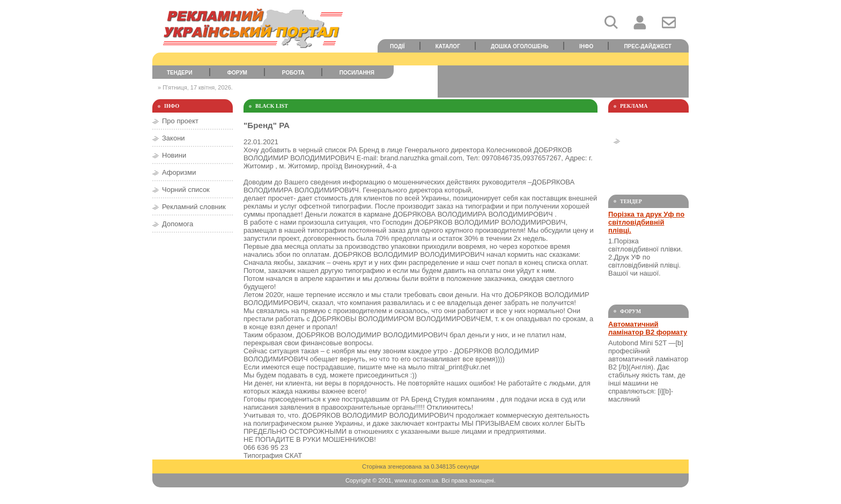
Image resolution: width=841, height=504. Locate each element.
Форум (237, 73)
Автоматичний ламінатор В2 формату (648, 328)
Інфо (586, 46)
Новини (174, 155)
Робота (293, 73)
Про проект (180, 121)
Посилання (357, 73)
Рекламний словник (194, 207)
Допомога (178, 224)
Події (397, 46)
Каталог (448, 46)
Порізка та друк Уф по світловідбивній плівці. (646, 222)
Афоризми (179, 172)
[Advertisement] (563, 81)
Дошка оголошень (520, 46)
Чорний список (186, 190)
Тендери (180, 73)
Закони (174, 138)
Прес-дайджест (648, 46)
